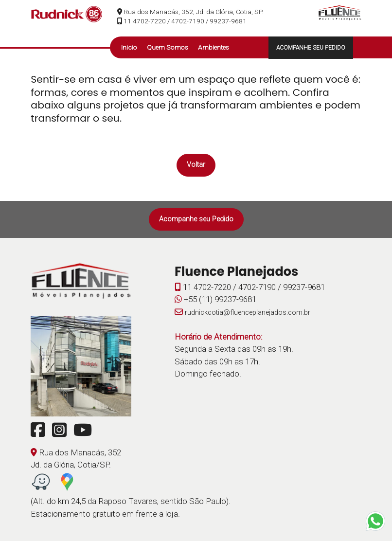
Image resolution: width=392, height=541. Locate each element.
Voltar (196, 165)
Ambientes (214, 47)
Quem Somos (168, 47)
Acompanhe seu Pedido (196, 219)
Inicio (129, 47)
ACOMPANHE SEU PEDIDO (311, 48)
